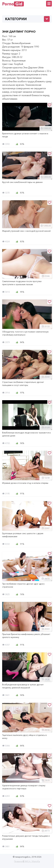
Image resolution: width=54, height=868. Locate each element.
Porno (13, 4)
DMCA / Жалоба (32, 861)
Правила (18, 861)
